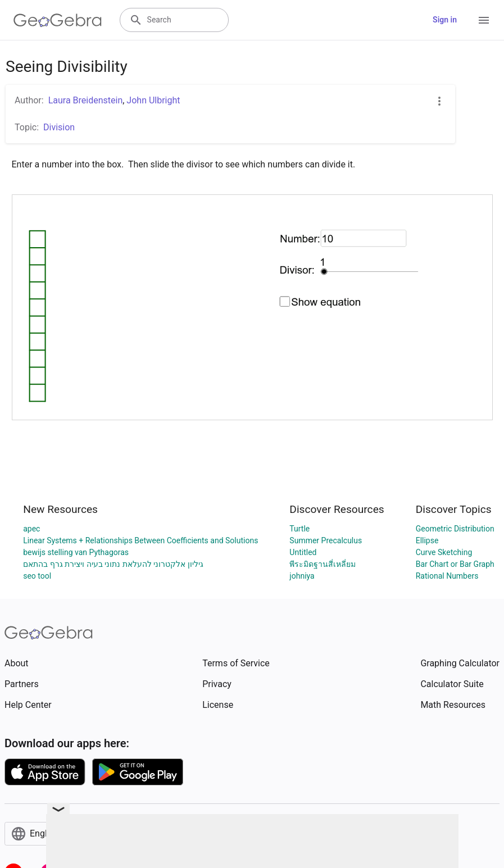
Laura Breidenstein (86, 100)
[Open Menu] (484, 20)
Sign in (445, 20)
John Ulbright (153, 100)
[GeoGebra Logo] (58, 20)
